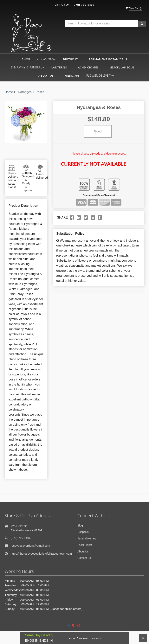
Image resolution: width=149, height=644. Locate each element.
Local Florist (85, 545)
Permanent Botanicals (108, 59)
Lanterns (59, 67)
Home (9, 92)
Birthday (71, 59)
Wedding (72, 76)
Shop (26, 59)
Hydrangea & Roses (30, 92)
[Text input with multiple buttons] (102, 24)
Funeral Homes (87, 539)
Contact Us (84, 558)
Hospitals (83, 532)
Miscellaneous (122, 67)
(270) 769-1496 (83, 5)
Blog (80, 526)
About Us (46, 76)
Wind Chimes (88, 67)
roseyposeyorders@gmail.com (30, 546)
